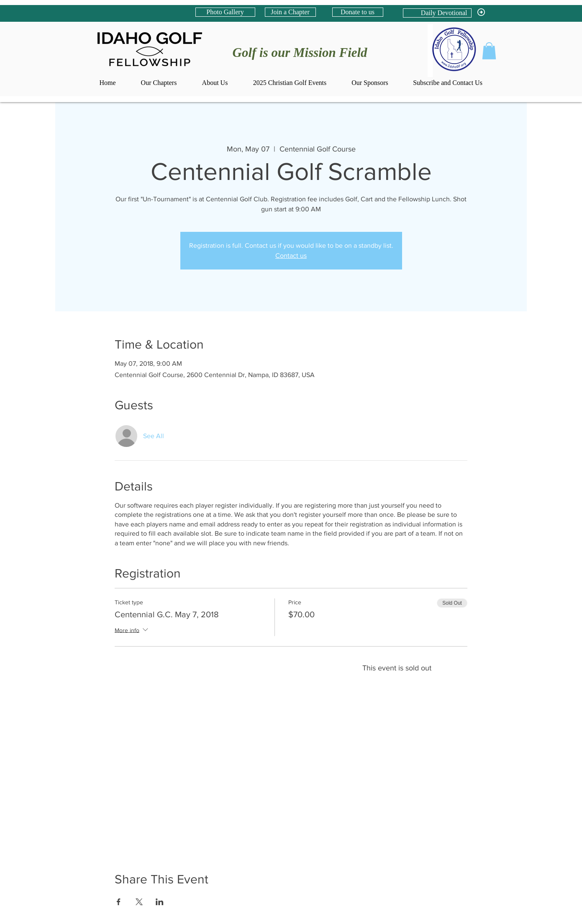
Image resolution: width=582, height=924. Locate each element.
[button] (489, 51)
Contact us (291, 255)
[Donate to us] (358, 12)
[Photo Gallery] (225, 12)
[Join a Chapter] (290, 12)
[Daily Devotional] (437, 13)
